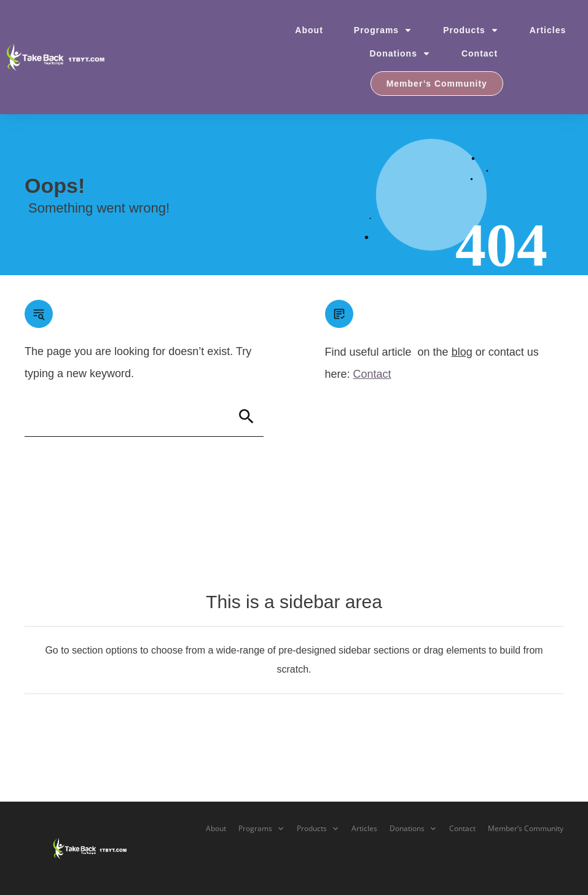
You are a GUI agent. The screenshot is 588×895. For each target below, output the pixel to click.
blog (462, 352)
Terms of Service (531, 853)
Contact (372, 374)
